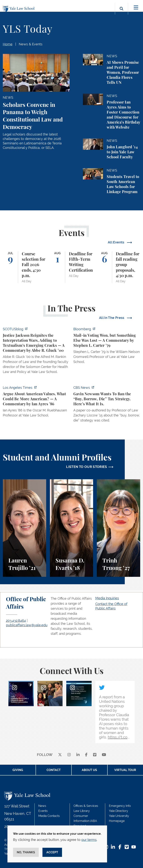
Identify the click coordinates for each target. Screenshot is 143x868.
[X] (60, 755)
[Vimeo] (95, 755)
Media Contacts (49, 816)
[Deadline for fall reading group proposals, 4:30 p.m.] (119, 267)
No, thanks (26, 852)
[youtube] (104, 755)
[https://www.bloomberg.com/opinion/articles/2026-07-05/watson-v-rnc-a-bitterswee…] (107, 346)
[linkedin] (78, 755)
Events (43, 811)
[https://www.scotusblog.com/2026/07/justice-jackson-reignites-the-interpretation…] (36, 351)
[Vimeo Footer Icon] (127, 847)
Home (8, 44)
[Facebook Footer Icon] (120, 847)
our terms (89, 840)
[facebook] (86, 755)
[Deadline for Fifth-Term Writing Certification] (72, 267)
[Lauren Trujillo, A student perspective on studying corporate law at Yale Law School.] (24, 528)
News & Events (31, 44)
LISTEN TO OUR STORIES (87, 467)
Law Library (82, 811)
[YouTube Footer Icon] (134, 847)
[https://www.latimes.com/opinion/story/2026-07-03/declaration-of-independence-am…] (36, 403)
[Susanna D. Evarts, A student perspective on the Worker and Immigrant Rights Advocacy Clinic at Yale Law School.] (72, 528)
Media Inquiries (107, 598)
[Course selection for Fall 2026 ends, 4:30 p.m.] (24, 267)
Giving (18, 770)
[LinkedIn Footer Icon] (113, 847)
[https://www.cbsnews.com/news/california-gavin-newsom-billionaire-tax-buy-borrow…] (107, 405)
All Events (116, 242)
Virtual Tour (125, 770)
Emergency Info (120, 806)
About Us (89, 770)
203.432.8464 (16, 621)
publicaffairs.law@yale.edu (27, 625)
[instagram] (69, 755)
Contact (54, 770)
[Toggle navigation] (136, 8)
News (42, 806)
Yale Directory (119, 811)
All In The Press (112, 318)
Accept (52, 852)
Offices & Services (86, 806)
